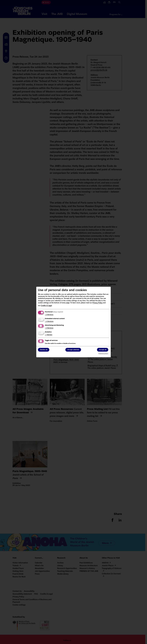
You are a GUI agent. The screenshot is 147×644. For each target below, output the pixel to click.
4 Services (49, 321)
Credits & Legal (46, 306)
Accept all (103, 350)
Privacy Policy (97, 303)
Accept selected (73, 350)
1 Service (49, 335)
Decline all (44, 350)
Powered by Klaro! (103, 353)
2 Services (49, 315)
